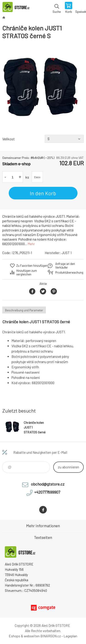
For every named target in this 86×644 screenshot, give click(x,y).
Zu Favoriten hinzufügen (32, 266)
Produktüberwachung (66, 272)
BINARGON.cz (51, 636)
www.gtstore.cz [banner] (18, 8)
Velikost (8, 139)
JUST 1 (67, 253)
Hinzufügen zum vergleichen (27, 272)
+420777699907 (47, 492)
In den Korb (43, 193)
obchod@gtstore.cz (48, 484)
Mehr (31, 244)
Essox (37, 177)
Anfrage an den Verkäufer (65, 266)
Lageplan (70, 636)
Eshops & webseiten (24, 636)
